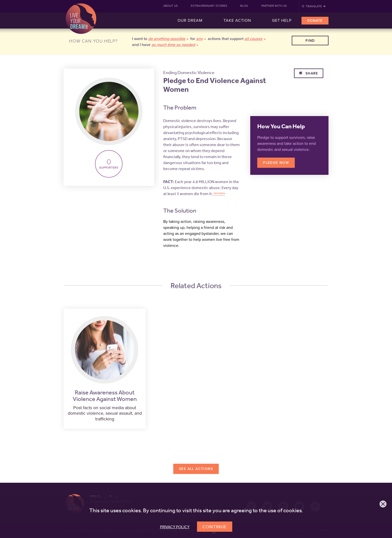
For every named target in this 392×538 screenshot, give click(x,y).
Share (311, 73)
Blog (244, 6)
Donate (315, 21)
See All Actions (196, 469)
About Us (170, 6)
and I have (165, 45)
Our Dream (190, 21)
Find (310, 41)
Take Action (237, 21)
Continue (215, 526)
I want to (160, 39)
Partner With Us (274, 6)
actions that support (237, 39)
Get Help (282, 21)
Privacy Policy (175, 527)
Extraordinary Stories (209, 6)
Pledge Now (276, 163)
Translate (314, 6)
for (198, 39)
